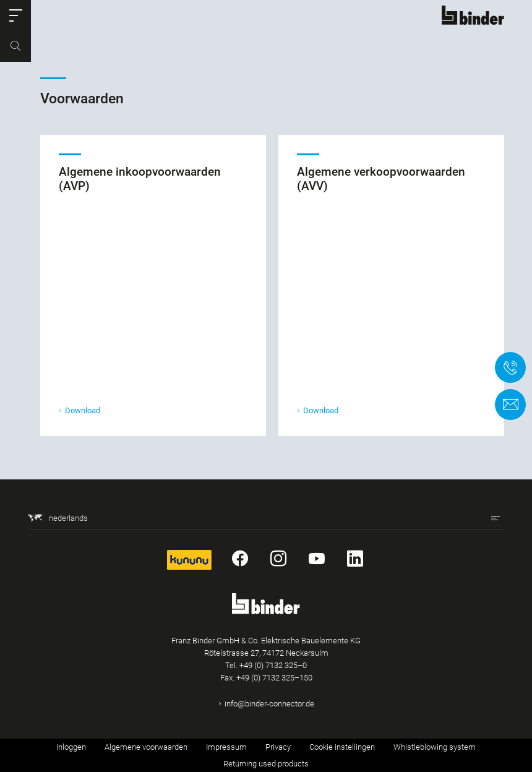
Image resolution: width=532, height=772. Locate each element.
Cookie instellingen (342, 747)
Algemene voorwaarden (146, 747)
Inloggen (71, 747)
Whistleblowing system (435, 747)
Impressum (226, 747)
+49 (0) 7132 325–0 (273, 665)
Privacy (278, 747)
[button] (15, 15)
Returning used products (266, 764)
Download (83, 411)
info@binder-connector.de (269, 704)
